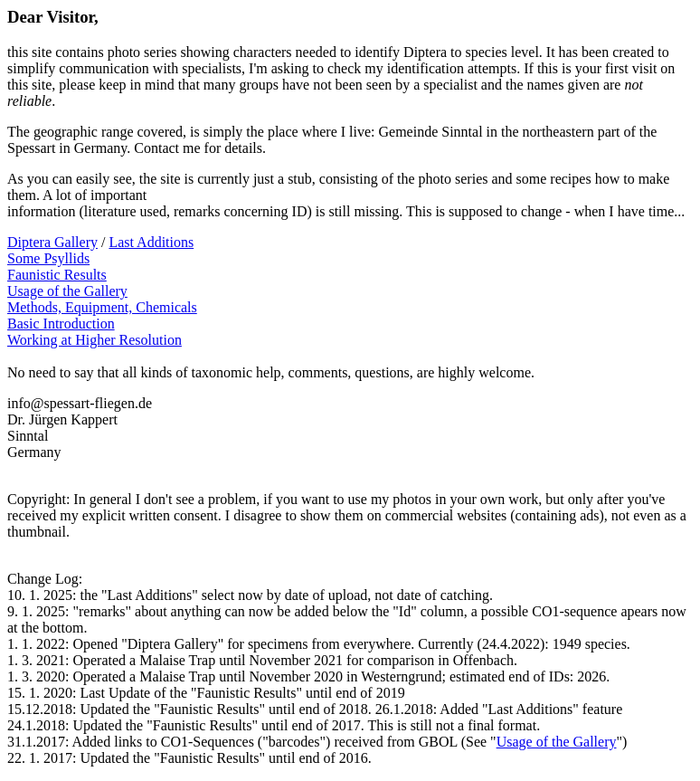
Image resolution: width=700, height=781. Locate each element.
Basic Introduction (61, 324)
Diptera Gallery (52, 242)
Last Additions (151, 242)
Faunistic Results (57, 275)
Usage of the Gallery (67, 291)
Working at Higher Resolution (95, 340)
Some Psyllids (48, 258)
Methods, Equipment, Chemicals (102, 307)
